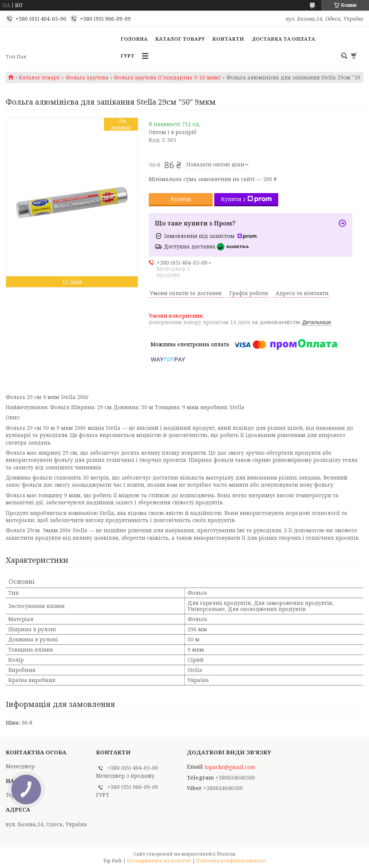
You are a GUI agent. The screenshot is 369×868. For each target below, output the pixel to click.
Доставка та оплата (283, 39)
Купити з (246, 199)
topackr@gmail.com (230, 767)
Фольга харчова (87, 78)
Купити (181, 199)
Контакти (228, 39)
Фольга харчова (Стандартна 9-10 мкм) (167, 78)
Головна (134, 39)
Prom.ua (226, 854)
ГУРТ (127, 56)
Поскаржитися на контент (159, 861)
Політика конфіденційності (231, 861)
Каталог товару (180, 39)
